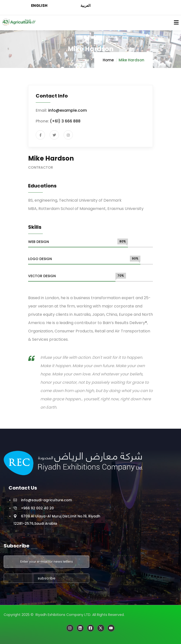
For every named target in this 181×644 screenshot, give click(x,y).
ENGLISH (39, 5)
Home (108, 60)
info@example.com (68, 110)
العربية (85, 5)
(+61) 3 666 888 (65, 121)
